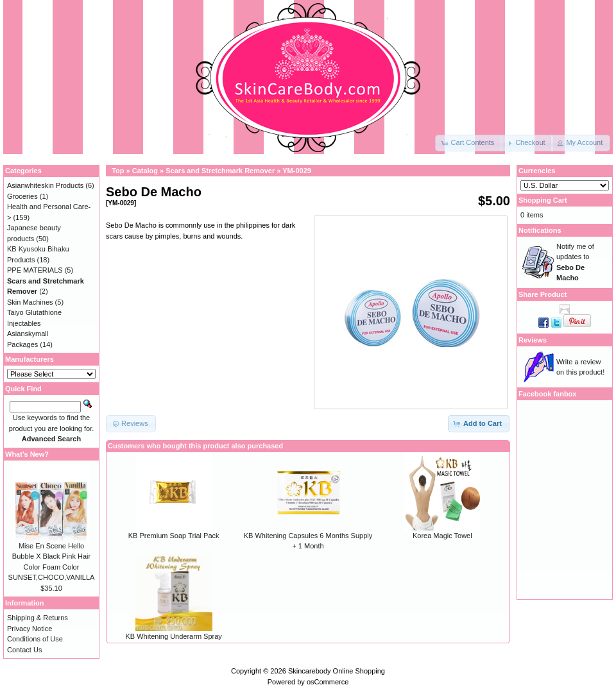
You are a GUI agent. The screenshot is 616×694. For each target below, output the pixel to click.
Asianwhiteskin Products (45, 185)
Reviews (533, 340)
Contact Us (24, 650)
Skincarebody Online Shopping (337, 671)
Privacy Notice (30, 629)
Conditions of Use (35, 639)
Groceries (22, 196)
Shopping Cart (543, 200)
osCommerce (328, 682)
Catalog (145, 171)
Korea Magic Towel (442, 536)
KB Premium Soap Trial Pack (174, 536)
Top (118, 171)
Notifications (540, 230)
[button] (468, 143)
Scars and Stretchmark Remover (220, 171)
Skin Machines (30, 302)
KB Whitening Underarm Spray (173, 636)
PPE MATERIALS (35, 270)
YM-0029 (297, 171)
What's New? (27, 454)
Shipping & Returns (38, 618)
